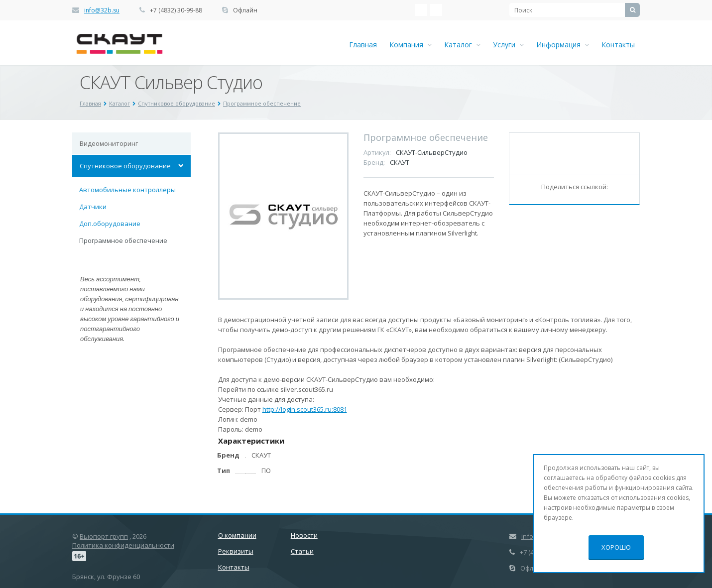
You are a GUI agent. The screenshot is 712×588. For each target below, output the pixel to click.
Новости (304, 535)
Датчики (93, 207)
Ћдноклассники (436, 10)
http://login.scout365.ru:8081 (305, 409)
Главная (363, 45)
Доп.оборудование (110, 224)
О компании (237, 535)
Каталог (462, 45)
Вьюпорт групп (104, 536)
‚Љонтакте (421, 10)
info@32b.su (102, 10)
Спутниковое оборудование (125, 166)
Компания (411, 45)
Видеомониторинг (109, 143)
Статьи (302, 551)
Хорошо (616, 547)
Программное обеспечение (123, 240)
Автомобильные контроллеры (127, 190)
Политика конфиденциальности (123, 545)
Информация (563, 45)
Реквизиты (236, 551)
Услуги (508, 45)
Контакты (618, 45)
